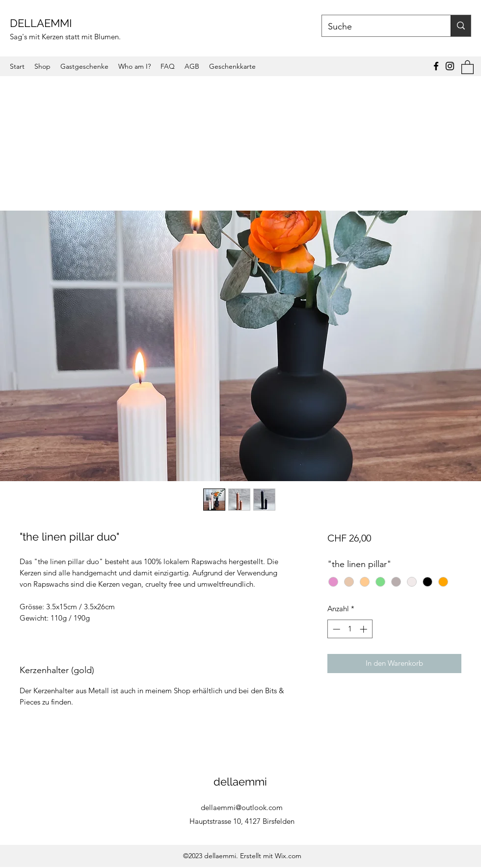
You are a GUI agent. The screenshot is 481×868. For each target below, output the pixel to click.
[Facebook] (436, 66)
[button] (468, 67)
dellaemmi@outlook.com (242, 807)
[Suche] (379, 27)
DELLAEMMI (42, 23)
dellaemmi (242, 782)
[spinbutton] (350, 629)
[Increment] (364, 629)
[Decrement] (335, 629)
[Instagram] (450, 66)
